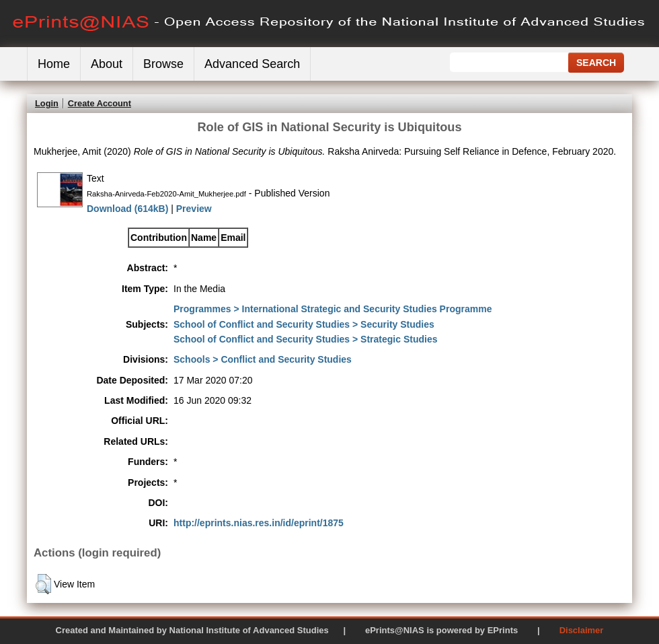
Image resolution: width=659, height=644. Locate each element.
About (107, 64)
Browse (163, 64)
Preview (194, 209)
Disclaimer (582, 630)
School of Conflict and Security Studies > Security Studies (304, 324)
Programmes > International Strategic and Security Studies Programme (333, 309)
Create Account (100, 103)
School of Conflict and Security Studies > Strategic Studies (305, 339)
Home (54, 64)
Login (47, 103)
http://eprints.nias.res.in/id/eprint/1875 (259, 523)
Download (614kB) (127, 209)
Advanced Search (252, 64)
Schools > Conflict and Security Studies (263, 359)
